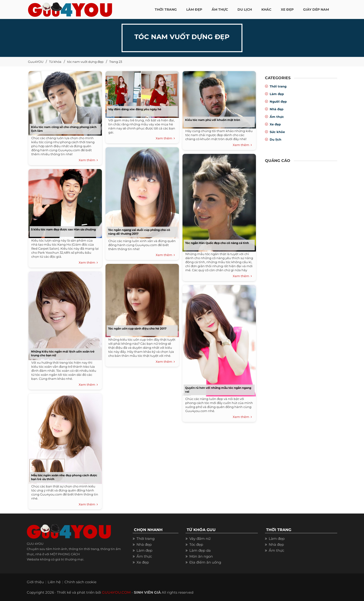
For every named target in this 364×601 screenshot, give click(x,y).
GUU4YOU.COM (116, 592)
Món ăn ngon (201, 556)
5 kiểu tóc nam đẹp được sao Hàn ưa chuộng (63, 229)
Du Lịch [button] (245, 9)
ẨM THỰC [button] (220, 9)
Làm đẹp (277, 94)
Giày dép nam (316, 9)
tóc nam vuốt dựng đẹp (85, 62)
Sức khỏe (277, 132)
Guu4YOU (36, 62)
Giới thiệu (35, 582)
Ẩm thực (277, 117)
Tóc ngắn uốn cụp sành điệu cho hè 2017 (137, 328)
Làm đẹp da (200, 550)
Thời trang (278, 86)
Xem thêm (88, 160)
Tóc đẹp (196, 544)
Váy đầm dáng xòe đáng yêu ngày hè (135, 109)
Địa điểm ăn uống (205, 562)
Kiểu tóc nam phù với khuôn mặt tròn (213, 120)
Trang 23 (116, 62)
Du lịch (275, 139)
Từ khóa (55, 62)
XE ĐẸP (287, 9)
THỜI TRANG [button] (166, 9)
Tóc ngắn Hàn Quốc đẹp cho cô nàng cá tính (217, 243)
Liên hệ (54, 582)
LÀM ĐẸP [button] (194, 9)
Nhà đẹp (277, 109)
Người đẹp (278, 101)
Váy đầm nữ (200, 539)
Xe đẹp (275, 124)
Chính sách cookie (80, 582)
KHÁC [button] (266, 9)
